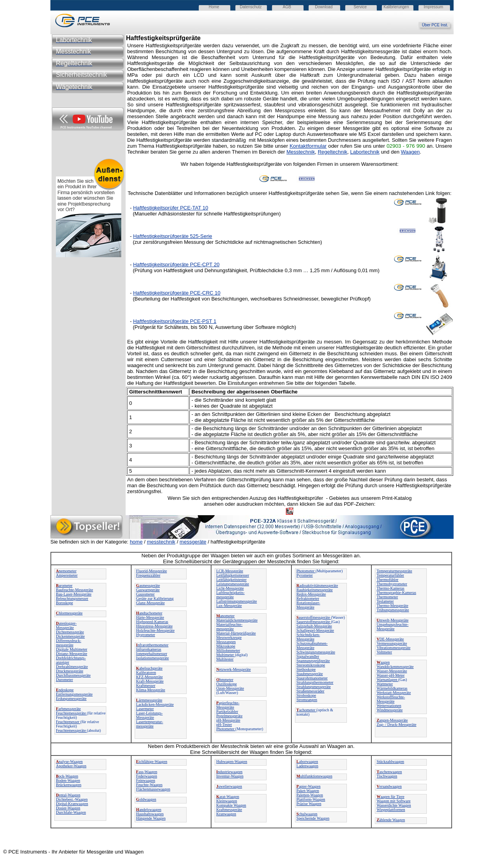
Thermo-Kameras (390, 588)
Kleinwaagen (227, 801)
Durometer (64, 680)
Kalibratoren (146, 673)
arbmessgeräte (68, 709)
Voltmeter (384, 652)
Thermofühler (387, 580)
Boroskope (64, 603)
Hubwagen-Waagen (232, 762)
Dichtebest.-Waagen (72, 799)
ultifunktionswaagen (314, 776)
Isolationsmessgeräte (153, 658)
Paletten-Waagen (310, 795)
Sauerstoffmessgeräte (314, 622)
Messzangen (226, 642)
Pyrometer (305, 575)
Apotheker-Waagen (71, 766)
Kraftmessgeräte (229, 810)
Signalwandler (308, 656)
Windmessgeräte (389, 710)
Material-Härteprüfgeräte (236, 633)
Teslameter (385, 601)
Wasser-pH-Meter (390, 675)
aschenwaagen (389, 772)
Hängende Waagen (151, 818)
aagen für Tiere (390, 797)
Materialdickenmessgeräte (237, 620)
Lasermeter (145, 709)
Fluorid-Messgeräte (152, 571)
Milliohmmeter (228, 650)
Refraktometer (308, 598)
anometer (225, 616)
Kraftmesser (146, 686)
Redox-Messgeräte (311, 594)
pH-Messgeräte (228, 720)
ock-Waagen (67, 776)
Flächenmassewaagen (153, 789)
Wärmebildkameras (392, 688)
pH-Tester (224, 725)
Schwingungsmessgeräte (316, 652)
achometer (307, 710)
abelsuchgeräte (149, 668)
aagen (383, 662)
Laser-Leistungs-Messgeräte (150, 715)
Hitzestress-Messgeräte (155, 626)
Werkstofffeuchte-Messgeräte (391, 699)
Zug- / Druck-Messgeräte (396, 725)
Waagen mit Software (393, 801)
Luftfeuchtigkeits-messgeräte (230, 595)
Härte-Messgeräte (150, 617)
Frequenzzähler (148, 575)
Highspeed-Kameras (152, 622)
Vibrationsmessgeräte (393, 648)
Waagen (410, 152)
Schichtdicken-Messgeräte (308, 637)
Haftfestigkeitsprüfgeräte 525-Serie (173, 236)
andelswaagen (149, 810)
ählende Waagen (391, 820)
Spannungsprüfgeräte (313, 661)
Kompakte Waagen (231, 805)
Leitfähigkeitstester (231, 580)
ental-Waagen (68, 795)
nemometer (66, 571)
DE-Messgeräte (390, 639)
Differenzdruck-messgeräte (69, 643)
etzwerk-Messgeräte (233, 669)
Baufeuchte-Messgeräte (74, 590)
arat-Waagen (228, 797)
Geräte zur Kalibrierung (155, 598)
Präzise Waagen (309, 804)
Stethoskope (306, 669)
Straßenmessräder (310, 691)
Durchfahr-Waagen (71, 812)
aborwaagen (307, 762)
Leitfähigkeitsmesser (233, 575)
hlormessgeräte (69, 613)
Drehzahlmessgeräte (72, 667)
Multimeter (226, 655)
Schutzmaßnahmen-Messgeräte (312, 646)
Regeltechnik (333, 152)
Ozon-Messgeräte (230, 688)
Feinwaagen (146, 780)
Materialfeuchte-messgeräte (229, 627)
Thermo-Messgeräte (392, 606)
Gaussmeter (145, 594)
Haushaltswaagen (150, 814)
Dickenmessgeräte (70, 636)
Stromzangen (307, 700)
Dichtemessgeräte (70, 632)
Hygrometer (146, 635)
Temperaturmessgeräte (394, 571)
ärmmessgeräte (149, 700)
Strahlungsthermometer (315, 682)
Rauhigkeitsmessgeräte (315, 590)
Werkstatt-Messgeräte (394, 693)
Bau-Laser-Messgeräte (74, 594)
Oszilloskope (226, 684)
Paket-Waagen (308, 791)
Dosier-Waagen (68, 808)
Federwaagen (147, 776)
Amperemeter (67, 575)
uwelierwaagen (229, 786)
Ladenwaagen (308, 766)
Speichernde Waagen (313, 818)
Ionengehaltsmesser (152, 654)
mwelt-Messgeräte (392, 620)
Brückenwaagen (69, 785)
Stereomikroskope (311, 665)
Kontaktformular (308, 146)
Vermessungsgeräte (392, 643)
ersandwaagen (389, 786)
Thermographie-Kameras (396, 593)
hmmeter (225, 680)
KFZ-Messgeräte (150, 677)
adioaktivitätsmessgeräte (317, 585)
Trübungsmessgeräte (393, 610)
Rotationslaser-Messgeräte (308, 605)
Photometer (226, 729)
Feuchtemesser (68, 722)
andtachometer (149, 613)
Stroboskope (306, 695)
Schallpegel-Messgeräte (315, 630)
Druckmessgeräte (69, 671)
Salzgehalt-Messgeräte (314, 626)
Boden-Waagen (68, 780)
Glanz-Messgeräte (151, 603)
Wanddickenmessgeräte (395, 667)
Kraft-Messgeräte (150, 681)
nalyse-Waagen (69, 762)
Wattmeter (384, 684)
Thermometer (387, 597)
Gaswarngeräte (148, 590)
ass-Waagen (147, 772)
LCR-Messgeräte (230, 571)
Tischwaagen (387, 776)
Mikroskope (226, 646)
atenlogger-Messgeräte (66, 625)
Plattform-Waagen (311, 799)
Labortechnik (365, 152)
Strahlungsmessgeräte (314, 687)
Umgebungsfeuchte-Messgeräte (392, 627)
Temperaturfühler (390, 575)
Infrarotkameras (149, 649)
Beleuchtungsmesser (72, 598)
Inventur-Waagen (230, 776)
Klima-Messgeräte (151, 690)
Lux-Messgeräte (229, 606)
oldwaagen (146, 799)
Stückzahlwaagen (390, 762)
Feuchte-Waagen (149, 785)
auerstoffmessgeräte (314, 617)
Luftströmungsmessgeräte (236, 601)
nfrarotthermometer (152, 645)
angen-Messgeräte (392, 720)
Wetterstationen (389, 706)
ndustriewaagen (229, 772)
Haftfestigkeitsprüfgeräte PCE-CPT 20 (176, 264)
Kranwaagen (226, 814)
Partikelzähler (227, 712)
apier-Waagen (309, 786)
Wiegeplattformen (391, 810)
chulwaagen (307, 814)
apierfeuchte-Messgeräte (228, 705)
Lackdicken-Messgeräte (155, 704)
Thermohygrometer (392, 584)
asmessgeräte (148, 585)
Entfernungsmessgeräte (74, 694)
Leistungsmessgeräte (233, 584)
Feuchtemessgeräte (71, 713)
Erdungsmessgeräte (71, 699)
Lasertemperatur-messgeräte (150, 724)
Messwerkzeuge (229, 637)
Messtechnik (300, 152)
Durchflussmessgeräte (73, 675)
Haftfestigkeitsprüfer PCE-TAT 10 (171, 208)
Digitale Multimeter (72, 649)
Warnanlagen (387, 680)
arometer (64, 585)
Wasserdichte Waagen (394, 805)
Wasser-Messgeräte (392, 671)
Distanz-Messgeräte (71, 654)
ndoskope (65, 690)
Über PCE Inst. (438, 25)
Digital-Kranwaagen (72, 804)
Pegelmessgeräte (229, 716)
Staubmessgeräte (310, 674)
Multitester (225, 659)
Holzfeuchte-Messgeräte (156, 630)
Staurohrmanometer (312, 678)
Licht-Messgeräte (230, 588)
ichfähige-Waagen (152, 762)
